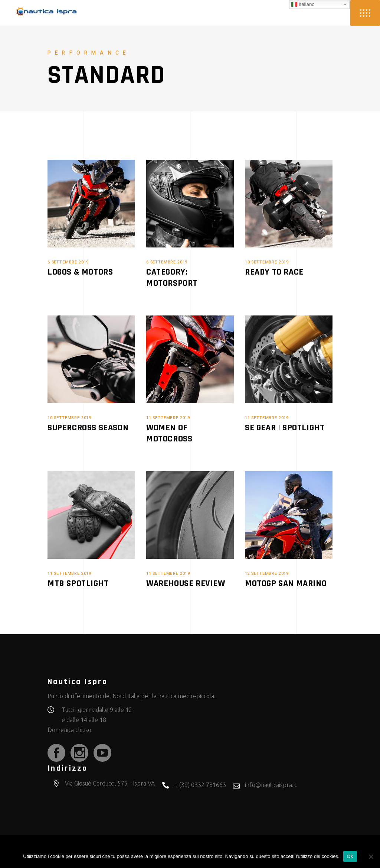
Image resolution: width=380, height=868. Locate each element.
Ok (350, 856)
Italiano (303, 4)
